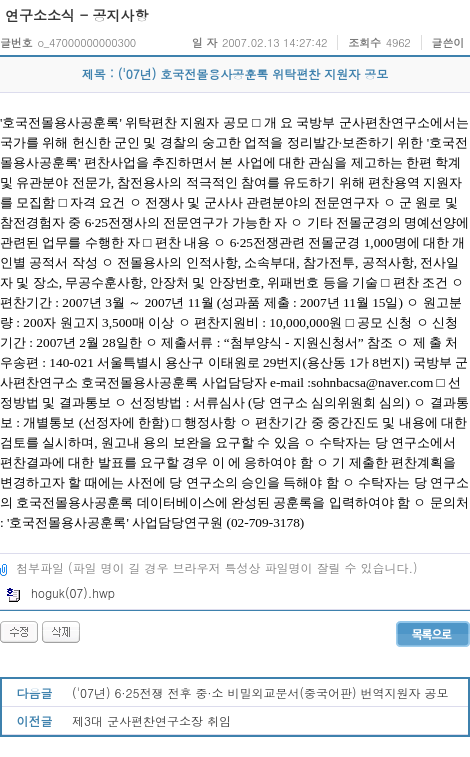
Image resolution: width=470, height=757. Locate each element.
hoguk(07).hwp (60, 592)
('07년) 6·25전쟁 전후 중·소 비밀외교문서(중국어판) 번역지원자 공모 (260, 692)
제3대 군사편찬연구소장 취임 (151, 720)
